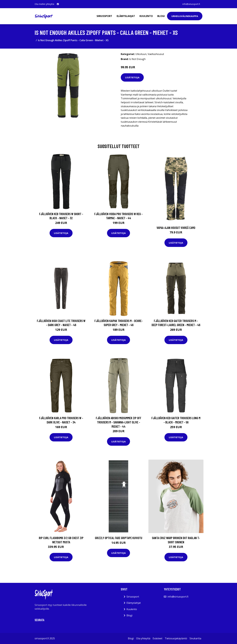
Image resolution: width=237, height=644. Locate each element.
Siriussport (104, 16)
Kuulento (146, 16)
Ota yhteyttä (143, 638)
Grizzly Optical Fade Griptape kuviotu (119, 538)
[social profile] (58, 4)
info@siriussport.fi (191, 4)
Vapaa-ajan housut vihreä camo (176, 228)
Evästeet (157, 638)
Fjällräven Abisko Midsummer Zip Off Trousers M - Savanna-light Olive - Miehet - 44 (119, 422)
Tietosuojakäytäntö (176, 638)
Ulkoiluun (141, 54)
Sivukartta (195, 638)
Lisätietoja (132, 77)
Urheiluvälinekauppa (185, 16)
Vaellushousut (156, 54)
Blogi (161, 16)
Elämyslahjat (126, 16)
